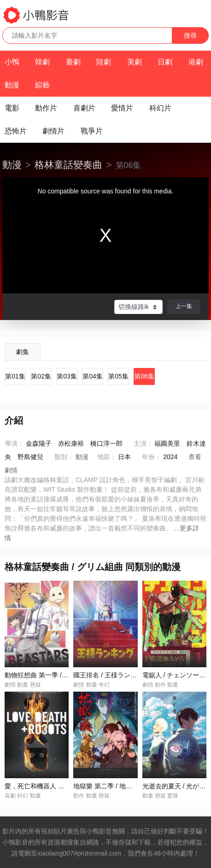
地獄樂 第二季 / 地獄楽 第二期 (116, 786)
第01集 (15, 376)
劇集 (23, 352)
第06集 (144, 376)
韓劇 (42, 62)
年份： (152, 457)
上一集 (184, 306)
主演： (143, 443)
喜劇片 (84, 108)
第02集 (41, 376)
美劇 (135, 62)
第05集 (118, 376)
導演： (14, 443)
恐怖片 (16, 131)
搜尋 (190, 35)
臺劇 (73, 62)
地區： (107, 457)
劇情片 (53, 131)
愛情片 (122, 108)
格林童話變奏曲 (68, 165)
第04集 (93, 376)
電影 (12, 108)
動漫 (12, 85)
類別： (64, 457)
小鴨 (12, 62)
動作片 (46, 108)
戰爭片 (92, 131)
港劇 (196, 62)
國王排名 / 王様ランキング (111, 675)
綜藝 (42, 85)
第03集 (67, 376)
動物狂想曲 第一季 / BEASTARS (51, 675)
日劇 (165, 62)
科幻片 (160, 108)
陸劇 (104, 62)
